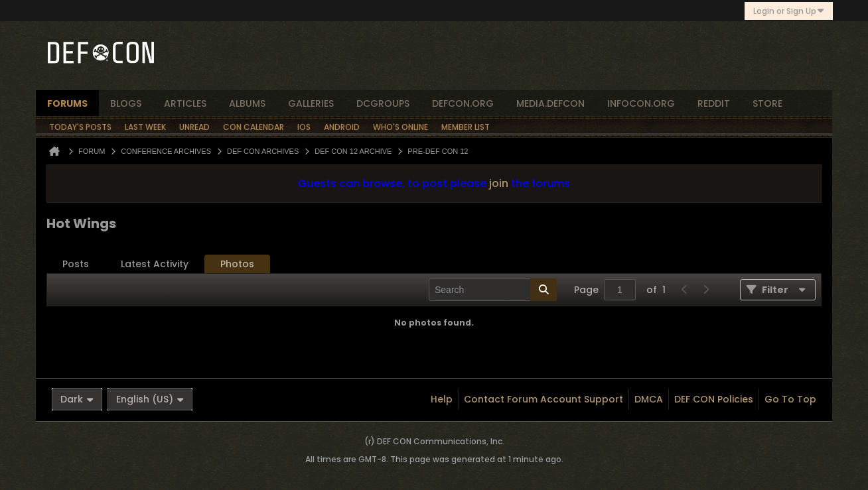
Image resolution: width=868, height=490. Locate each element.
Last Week (145, 127)
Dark (77, 399)
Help (442, 399)
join (499, 183)
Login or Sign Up (789, 11)
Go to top (790, 399)
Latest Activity (155, 264)
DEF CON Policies (714, 399)
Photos (237, 264)
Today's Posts (80, 127)
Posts (76, 264)
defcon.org (463, 103)
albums (247, 103)
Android (342, 127)
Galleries (311, 103)
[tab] (76, 264)
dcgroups (383, 103)
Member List (466, 127)
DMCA (649, 399)
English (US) (150, 399)
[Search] (493, 290)
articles (185, 103)
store (767, 103)
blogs (126, 103)
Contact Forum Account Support (543, 399)
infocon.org (641, 103)
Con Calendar (253, 127)
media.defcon (550, 103)
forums (67, 103)
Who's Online (400, 127)
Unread (194, 127)
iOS (304, 127)
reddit (714, 103)
